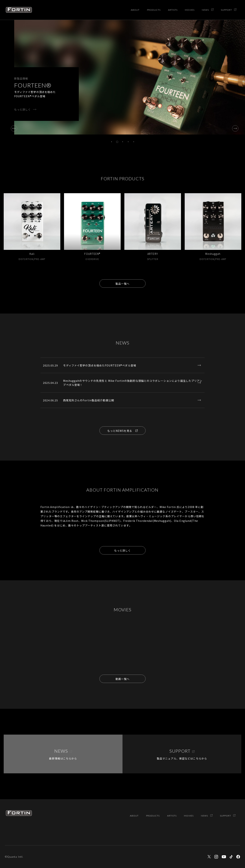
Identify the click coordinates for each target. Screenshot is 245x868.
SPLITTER (153, 259)
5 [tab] (134, 142)
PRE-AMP (40, 259)
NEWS (208, 10)
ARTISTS (173, 10)
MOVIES (190, 10)
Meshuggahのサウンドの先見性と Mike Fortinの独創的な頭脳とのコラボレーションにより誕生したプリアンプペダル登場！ (133, 383)
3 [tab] (123, 142)
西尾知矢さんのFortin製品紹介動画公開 (89, 400)
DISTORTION (26, 259)
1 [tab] (112, 142)
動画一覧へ (122, 679)
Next (234, 127)
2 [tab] (117, 142)
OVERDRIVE (92, 259)
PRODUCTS (154, 10)
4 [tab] (128, 142)
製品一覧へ (122, 284)
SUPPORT (229, 10)
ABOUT (135, 10)
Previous (13, 127)
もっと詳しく (23, 109)
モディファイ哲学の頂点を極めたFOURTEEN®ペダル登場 (100, 365)
